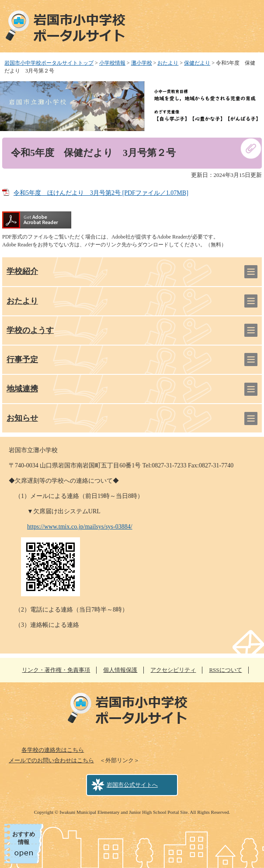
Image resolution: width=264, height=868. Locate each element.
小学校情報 (112, 63)
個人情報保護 (120, 670)
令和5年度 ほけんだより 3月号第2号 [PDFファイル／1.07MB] (101, 193)
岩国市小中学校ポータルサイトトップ (49, 63)
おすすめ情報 (24, 838)
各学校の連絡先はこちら (53, 750)
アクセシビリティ (173, 670)
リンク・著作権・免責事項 (56, 670)
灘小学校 (142, 63)
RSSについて (225, 670)
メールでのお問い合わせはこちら (51, 760)
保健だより (197, 63)
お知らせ (22, 418)
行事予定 (22, 360)
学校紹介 (22, 271)
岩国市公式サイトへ (132, 785)
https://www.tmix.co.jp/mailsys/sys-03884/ (80, 527)
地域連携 (22, 389)
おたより (168, 63)
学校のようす (30, 330)
